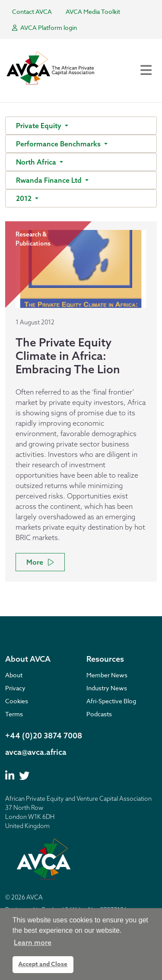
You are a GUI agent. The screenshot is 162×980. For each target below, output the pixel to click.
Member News (107, 675)
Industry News (107, 688)
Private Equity (40, 126)
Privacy (15, 688)
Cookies (17, 701)
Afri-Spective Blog (111, 701)
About (14, 675)
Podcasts (99, 714)
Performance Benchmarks (59, 144)
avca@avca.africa (36, 752)
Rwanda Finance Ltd (50, 180)
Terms (14, 714)
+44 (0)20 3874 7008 (44, 736)
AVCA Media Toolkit (93, 11)
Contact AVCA (32, 11)
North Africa (37, 162)
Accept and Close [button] (43, 964)
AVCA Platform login (44, 27)
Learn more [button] (33, 942)
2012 (25, 198)
